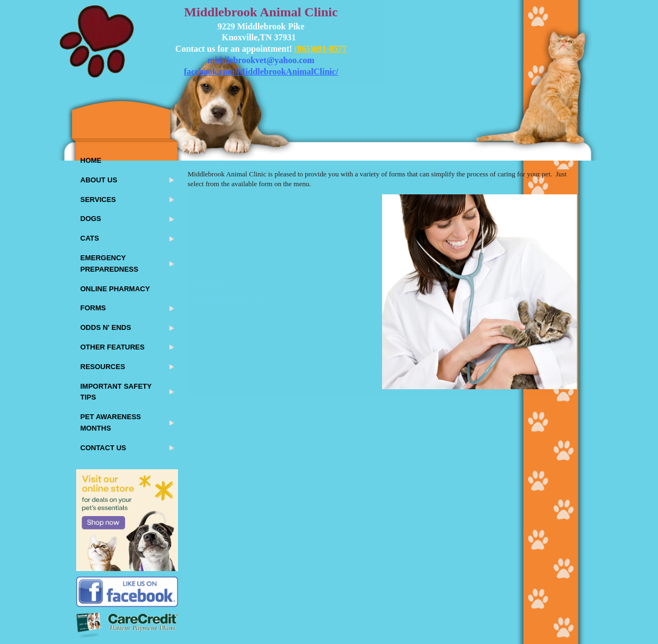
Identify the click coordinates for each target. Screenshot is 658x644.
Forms (93, 308)
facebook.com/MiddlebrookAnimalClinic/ (261, 72)
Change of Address (225, 300)
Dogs (91, 219)
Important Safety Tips (116, 392)
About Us (99, 180)
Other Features (113, 347)
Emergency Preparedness (110, 263)
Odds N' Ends (106, 327)
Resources (103, 367)
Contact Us (103, 448)
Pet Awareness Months (111, 422)
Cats (90, 238)
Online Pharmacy (115, 289)
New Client (209, 283)
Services (99, 200)
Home (91, 160)
